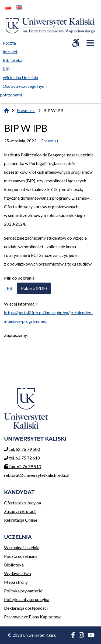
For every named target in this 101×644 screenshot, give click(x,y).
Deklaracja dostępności (26, 608)
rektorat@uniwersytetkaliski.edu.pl (37, 475)
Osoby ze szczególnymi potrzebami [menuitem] (23, 90)
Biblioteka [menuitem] (14, 59)
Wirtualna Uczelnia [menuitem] (22, 76)
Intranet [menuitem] (10, 51)
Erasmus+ (26, 110)
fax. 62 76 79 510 (22, 466)
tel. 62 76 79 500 (22, 449)
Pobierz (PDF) (34, 288)
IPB (9, 288)
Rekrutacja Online (22, 519)
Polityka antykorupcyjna (27, 599)
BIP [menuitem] (8, 68)
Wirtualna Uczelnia (33, 547)
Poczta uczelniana (33, 555)
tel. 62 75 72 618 (22, 458)
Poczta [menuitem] (11, 42)
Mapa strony (16, 582)
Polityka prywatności (24, 591)
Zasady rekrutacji (22, 510)
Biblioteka (33, 564)
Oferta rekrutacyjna (22, 502)
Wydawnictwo (33, 573)
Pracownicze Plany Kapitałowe (33, 617)
